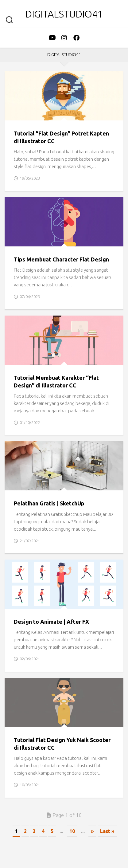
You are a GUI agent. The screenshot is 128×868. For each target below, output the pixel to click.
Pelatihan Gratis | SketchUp (49, 503)
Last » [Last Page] (107, 831)
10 (72, 831)
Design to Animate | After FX (51, 622)
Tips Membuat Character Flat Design (61, 259)
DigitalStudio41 (64, 14)
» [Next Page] (92, 831)
